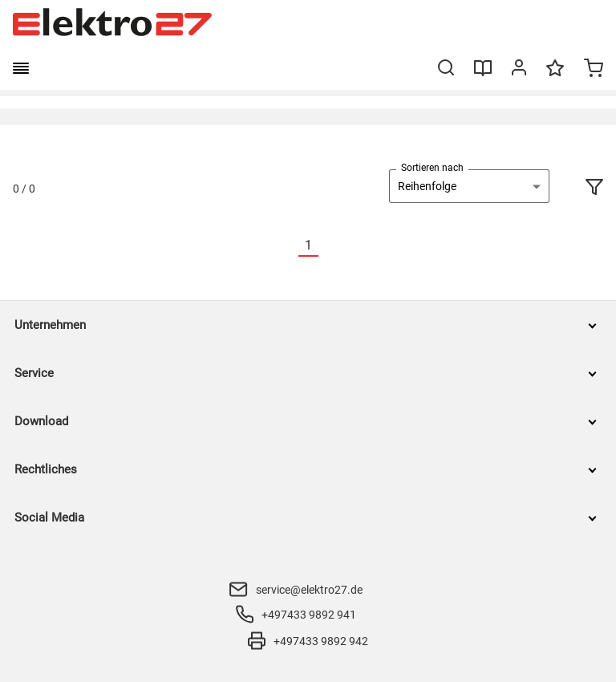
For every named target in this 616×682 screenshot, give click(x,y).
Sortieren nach (432, 168)
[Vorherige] (289, 246)
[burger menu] (21, 68)
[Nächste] (328, 246)
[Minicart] (594, 70)
